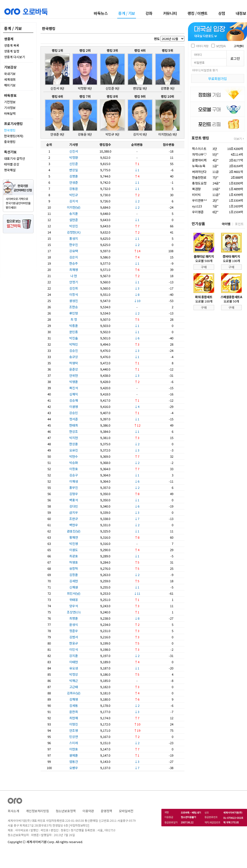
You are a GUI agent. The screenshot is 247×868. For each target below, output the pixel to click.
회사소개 (13, 811)
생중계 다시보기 (15, 57)
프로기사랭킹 (13, 124)
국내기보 (10, 74)
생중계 (9, 39)
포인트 (239, 224)
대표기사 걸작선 (15, 158)
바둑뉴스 (101, 13)
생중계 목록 (12, 45)
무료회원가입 (218, 79)
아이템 (226, 224)
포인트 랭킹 (200, 138)
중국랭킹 (10, 142)
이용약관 (88, 811)
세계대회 (10, 79)
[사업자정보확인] (79, 825)
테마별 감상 (12, 164)
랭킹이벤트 (198, 13)
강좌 (149, 13)
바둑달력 (10, 113)
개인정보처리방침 (37, 811)
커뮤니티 (170, 13)
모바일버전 (126, 811)
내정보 (241, 13)
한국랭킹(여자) (14, 136)
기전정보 (10, 102)
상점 (222, 13)
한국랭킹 (10, 130)
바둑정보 (10, 95)
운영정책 (106, 811)
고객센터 (239, 46)
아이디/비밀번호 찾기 (205, 70)
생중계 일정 (12, 51)
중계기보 (127, 14)
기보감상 (10, 67)
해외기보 (10, 85)
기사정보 (10, 108)
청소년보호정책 (66, 811)
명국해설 (10, 170)
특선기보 (10, 152)
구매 (204, 267)
